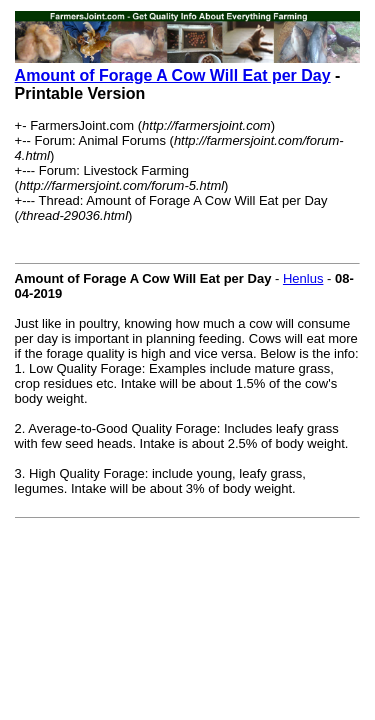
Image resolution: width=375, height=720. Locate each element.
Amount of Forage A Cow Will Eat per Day (173, 75)
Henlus (303, 278)
